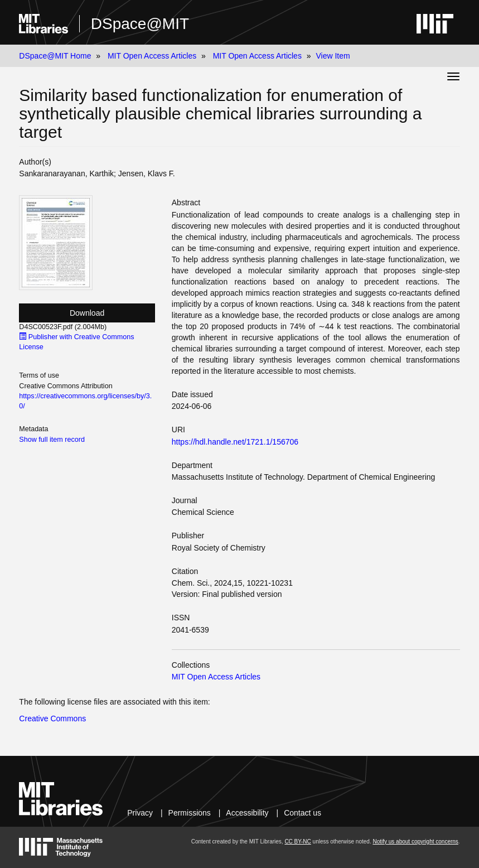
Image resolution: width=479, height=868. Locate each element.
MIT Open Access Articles (152, 56)
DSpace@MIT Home (55, 56)
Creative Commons (52, 718)
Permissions (190, 813)
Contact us (303, 813)
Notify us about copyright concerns (415, 842)
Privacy (140, 813)
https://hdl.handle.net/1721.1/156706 (235, 442)
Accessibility (247, 813)
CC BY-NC (297, 842)
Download (87, 313)
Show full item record (52, 440)
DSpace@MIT (140, 24)
